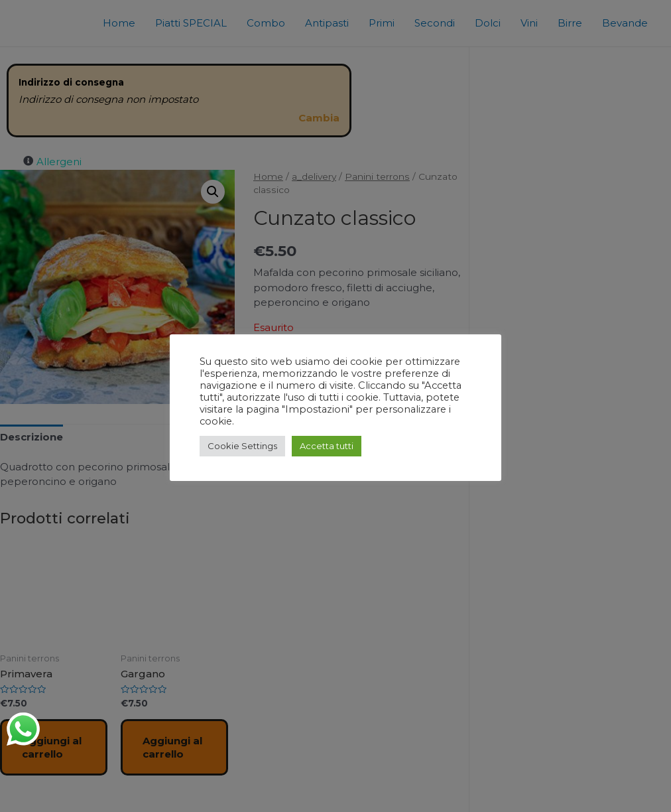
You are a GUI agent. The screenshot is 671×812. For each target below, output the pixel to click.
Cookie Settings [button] (241, 446)
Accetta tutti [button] (325, 446)
